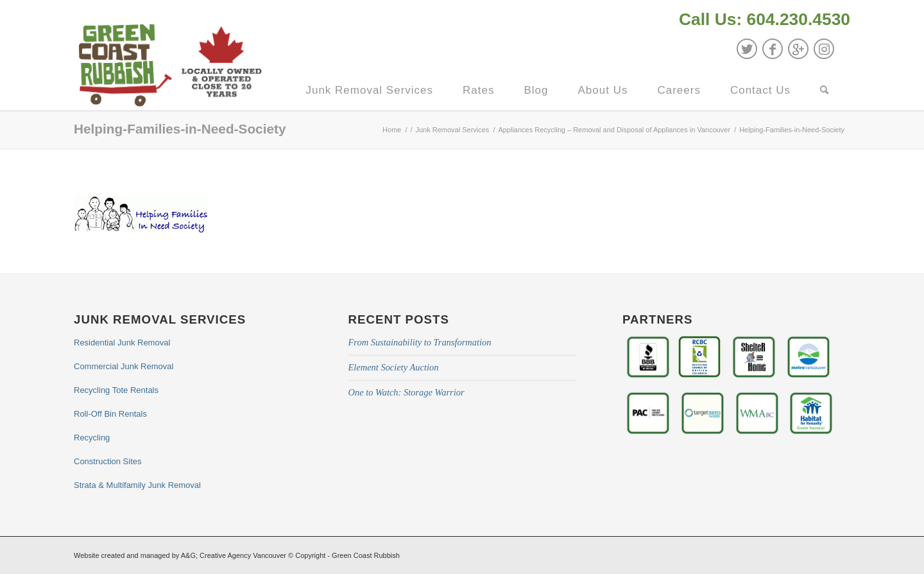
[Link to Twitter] (747, 49)
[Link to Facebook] (773, 49)
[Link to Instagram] (824, 49)
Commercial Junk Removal (124, 366)
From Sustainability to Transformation (420, 342)
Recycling (92, 438)
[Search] (825, 91)
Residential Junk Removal (122, 343)
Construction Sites (108, 461)
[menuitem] (761, 21)
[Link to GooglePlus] (798, 49)
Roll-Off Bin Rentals (110, 414)
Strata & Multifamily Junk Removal (137, 485)
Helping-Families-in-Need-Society (180, 129)
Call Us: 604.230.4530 (765, 19)
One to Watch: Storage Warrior (406, 392)
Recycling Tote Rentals (116, 390)
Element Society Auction (394, 367)
